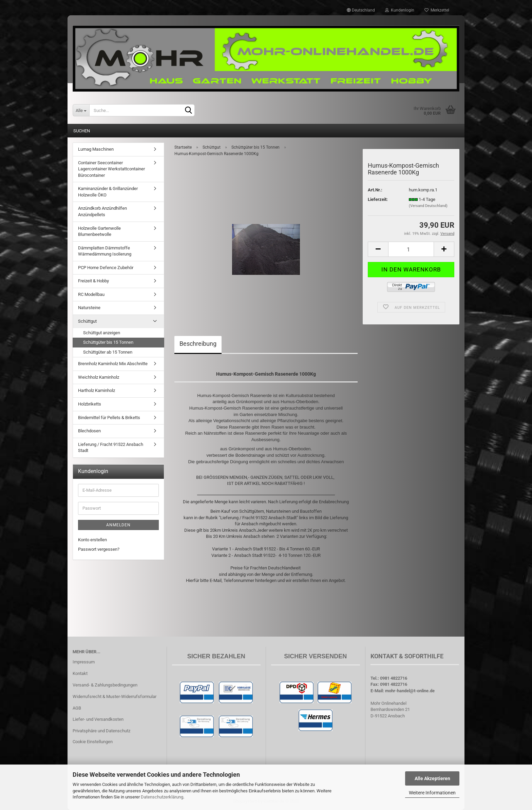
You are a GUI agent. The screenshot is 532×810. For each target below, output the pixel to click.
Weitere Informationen (432, 793)
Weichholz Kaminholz (99, 377)
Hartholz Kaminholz (97, 390)
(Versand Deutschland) (428, 206)
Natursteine (89, 308)
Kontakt (80, 673)
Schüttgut (87, 321)
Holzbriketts (90, 404)
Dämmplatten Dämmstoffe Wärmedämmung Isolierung (105, 251)
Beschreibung (198, 344)
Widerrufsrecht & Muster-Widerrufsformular (115, 696)
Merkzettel (437, 10)
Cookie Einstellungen (93, 742)
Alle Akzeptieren (432, 778)
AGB (77, 708)
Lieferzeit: (378, 199)
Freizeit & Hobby (93, 281)
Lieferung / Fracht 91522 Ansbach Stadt (111, 448)
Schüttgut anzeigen (102, 333)
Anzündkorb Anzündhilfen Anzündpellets (102, 211)
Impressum (84, 662)
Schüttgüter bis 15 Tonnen (108, 342)
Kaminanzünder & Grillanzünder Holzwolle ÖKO (108, 192)
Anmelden (118, 525)
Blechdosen (89, 431)
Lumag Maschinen (96, 149)
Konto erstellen (92, 540)
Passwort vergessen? (99, 549)
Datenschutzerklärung (162, 797)
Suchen (82, 131)
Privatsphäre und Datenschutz (101, 731)
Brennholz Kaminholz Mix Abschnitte (113, 364)
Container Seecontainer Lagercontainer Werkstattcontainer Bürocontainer (111, 169)
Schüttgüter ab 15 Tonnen (108, 352)
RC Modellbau (91, 294)
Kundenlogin (400, 10)
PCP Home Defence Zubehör (106, 268)
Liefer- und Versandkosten (98, 719)
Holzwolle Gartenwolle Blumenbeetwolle (99, 231)
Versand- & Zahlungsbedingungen (105, 685)
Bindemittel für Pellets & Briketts (109, 418)
